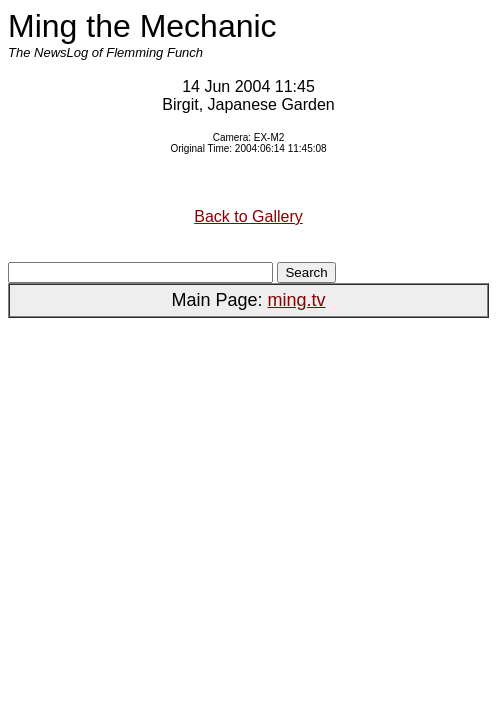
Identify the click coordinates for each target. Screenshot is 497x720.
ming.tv (297, 300)
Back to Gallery (248, 216)
